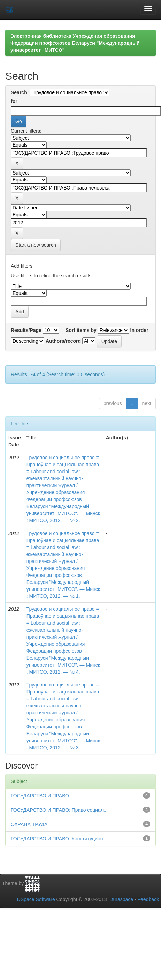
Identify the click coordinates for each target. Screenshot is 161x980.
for (14, 101)
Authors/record (63, 341)
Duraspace (121, 899)
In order (139, 330)
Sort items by (81, 330)
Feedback (148, 899)
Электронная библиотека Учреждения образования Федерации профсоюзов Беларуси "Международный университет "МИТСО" (75, 43)
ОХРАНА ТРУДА (29, 824)
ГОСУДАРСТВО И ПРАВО (40, 796)
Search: (20, 92)
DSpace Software (36, 899)
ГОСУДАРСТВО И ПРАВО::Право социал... (59, 810)
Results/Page (26, 330)
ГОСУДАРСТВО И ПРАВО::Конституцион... (59, 839)
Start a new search (36, 245)
